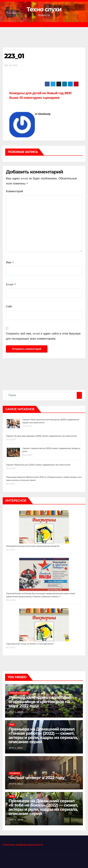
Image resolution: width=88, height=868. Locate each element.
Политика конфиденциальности (23, 845)
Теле (12, 725)
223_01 (14, 56)
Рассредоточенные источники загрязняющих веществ (33, 546)
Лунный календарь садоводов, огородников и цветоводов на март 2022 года (40, 702)
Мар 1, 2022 (16, 712)
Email (11, 284)
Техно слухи (44, 9)
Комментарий (15, 191)
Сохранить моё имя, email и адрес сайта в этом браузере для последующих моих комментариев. (43, 336)
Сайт (9, 306)
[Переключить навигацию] (47, 25)
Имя (10, 262)
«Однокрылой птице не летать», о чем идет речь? (30, 644)
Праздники (15, 773)
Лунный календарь (19, 693)
